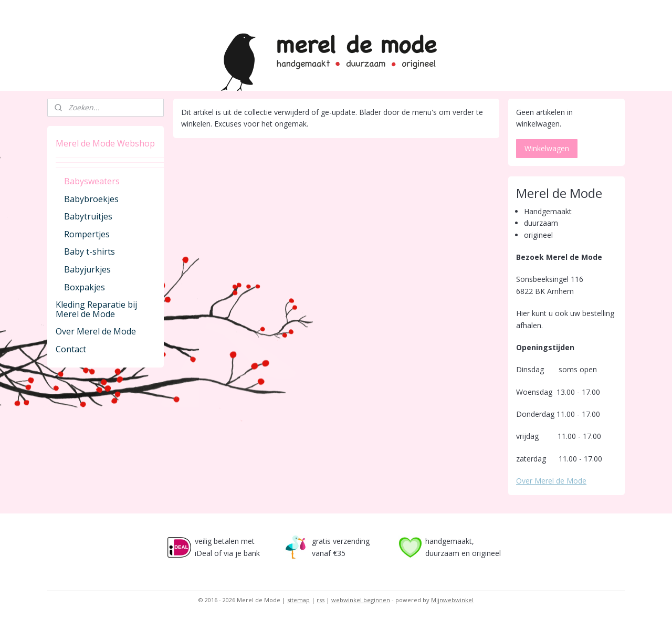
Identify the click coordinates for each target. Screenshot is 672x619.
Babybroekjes (91, 199)
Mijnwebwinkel (452, 600)
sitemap (298, 600)
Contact (71, 349)
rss (321, 600)
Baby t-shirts (90, 251)
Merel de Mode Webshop (105, 143)
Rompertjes (87, 234)
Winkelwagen (547, 148)
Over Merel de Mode (96, 331)
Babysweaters (92, 181)
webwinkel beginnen (361, 600)
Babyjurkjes (87, 269)
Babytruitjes (88, 216)
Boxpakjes (85, 287)
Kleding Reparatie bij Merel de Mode (96, 309)
